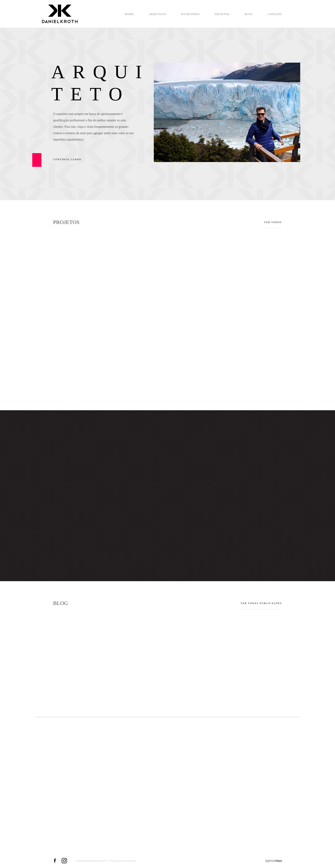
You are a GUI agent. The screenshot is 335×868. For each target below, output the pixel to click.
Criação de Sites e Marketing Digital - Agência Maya (274, 861)
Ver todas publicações (261, 603)
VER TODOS (273, 222)
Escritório (190, 14)
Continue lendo (67, 162)
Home (129, 14)
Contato (275, 14)
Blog (249, 14)
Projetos (222, 14)
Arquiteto (158, 14)
